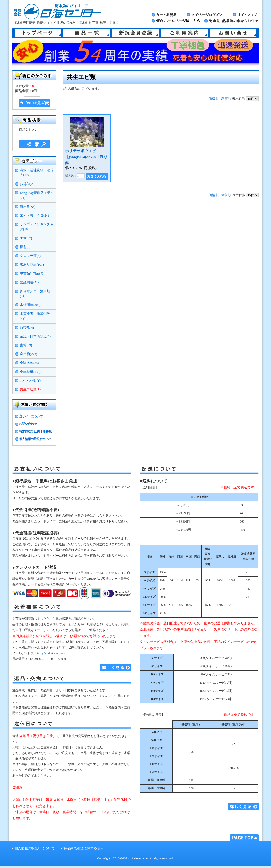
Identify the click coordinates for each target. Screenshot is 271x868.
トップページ (38, 33)
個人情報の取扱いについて (35, 848)
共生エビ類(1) (30, 389)
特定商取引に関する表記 (35, 432)
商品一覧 (87, 33)
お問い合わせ (28, 424)
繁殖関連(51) (29, 282)
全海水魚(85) (29, 363)
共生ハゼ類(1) (30, 381)
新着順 (226, 99)
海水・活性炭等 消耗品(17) (37, 173)
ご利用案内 (184, 33)
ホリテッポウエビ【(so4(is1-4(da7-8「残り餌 (86, 157)
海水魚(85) (28, 207)
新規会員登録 (135, 33)
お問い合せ (233, 33)
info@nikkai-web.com (51, 653)
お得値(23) (28, 184)
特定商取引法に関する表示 (84, 848)
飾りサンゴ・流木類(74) (35, 294)
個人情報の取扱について (35, 439)
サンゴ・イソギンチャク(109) (37, 227)
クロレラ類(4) (30, 256)
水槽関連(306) (30, 305)
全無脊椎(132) (30, 372)
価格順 (214, 99)
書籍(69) (26, 345)
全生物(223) (29, 354)
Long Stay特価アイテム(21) (37, 195)
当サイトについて (31, 416)
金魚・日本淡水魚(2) (35, 336)
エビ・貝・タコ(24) (34, 216)
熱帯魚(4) (27, 328)
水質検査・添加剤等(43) (35, 316)
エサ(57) (26, 238)
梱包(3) (25, 247)
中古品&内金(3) (31, 273)
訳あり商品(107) (32, 265)
